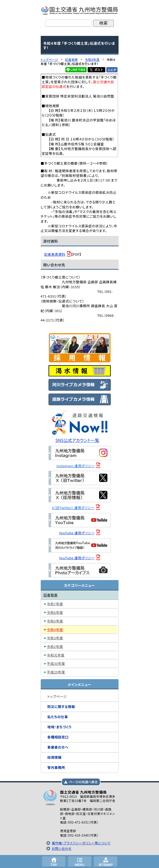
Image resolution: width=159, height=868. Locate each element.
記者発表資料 (55, 254)
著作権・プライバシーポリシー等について (81, 843)
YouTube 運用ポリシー (77, 533)
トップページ (54, 861)
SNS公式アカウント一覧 (77, 440)
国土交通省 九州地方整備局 (80, 10)
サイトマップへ (106, 861)
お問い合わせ (61, 848)
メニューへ (80, 861)
